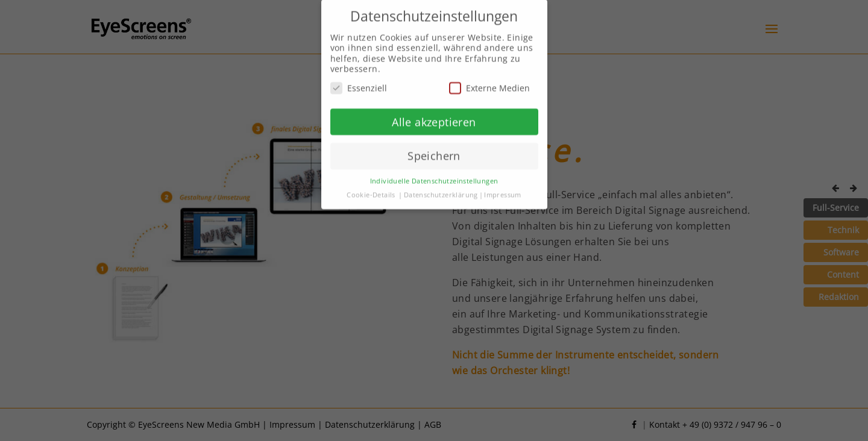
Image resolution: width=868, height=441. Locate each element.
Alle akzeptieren (434, 116)
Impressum (503, 189)
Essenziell (359, 82)
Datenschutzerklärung (441, 189)
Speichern (434, 150)
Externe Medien (489, 82)
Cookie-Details (371, 189)
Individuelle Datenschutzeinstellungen (434, 175)
